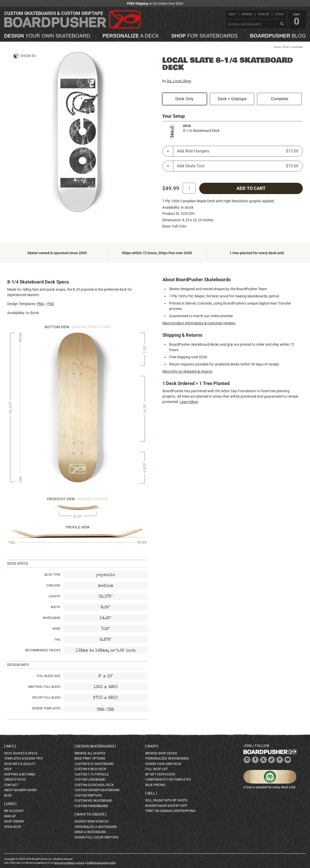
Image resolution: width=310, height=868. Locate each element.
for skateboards (204, 36)
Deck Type (52, 575)
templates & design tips (23, 759)
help (232, 14)
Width (56, 607)
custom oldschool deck (94, 785)
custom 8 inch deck (90, 769)
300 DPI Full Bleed (46, 698)
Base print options (90, 759)
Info (10, 746)
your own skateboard (47, 36)
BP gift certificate (160, 774)
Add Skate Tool (238, 166)
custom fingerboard (91, 806)
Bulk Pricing (155, 785)
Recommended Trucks (43, 650)
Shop (286, 47)
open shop (13, 827)
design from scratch (92, 821)
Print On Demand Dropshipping (170, 811)
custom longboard (90, 780)
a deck (131, 36)
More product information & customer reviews (199, 323)
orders (247, 14)
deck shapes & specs (21, 753)
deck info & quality (20, 764)
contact (11, 785)
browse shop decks (161, 753)
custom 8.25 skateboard (94, 764)
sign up (264, 14)
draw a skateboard (90, 832)
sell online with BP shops (166, 800)
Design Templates (46, 708)
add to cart (251, 188)
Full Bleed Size (49, 676)
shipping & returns (20, 774)
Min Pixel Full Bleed (44, 687)
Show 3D (28, 56)
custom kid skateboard (93, 801)
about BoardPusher (20, 790)
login (279, 14)
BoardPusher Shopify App (166, 806)
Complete (280, 99)
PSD (51, 304)
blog (278, 36)
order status (15, 780)
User (10, 804)
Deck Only (184, 99)
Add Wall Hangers (238, 151)
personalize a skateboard (96, 827)
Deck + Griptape (232, 99)
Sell (151, 793)
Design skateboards (95, 746)
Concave (53, 586)
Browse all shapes (90, 753)
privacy (80, 863)
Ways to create (90, 814)
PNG (40, 304)
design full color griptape (97, 837)
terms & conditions (65, 863)
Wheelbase (52, 618)
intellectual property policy (101, 863)
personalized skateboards (167, 759)
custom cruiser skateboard (97, 790)
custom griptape (88, 796)
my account (14, 811)
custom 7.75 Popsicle (92, 774)
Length (54, 596)
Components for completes (168, 780)
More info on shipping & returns (187, 371)
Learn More (189, 402)
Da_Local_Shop (179, 81)
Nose (56, 629)
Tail (57, 639)
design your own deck (163, 764)
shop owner (14, 821)
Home (277, 47)
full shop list (157, 769)
